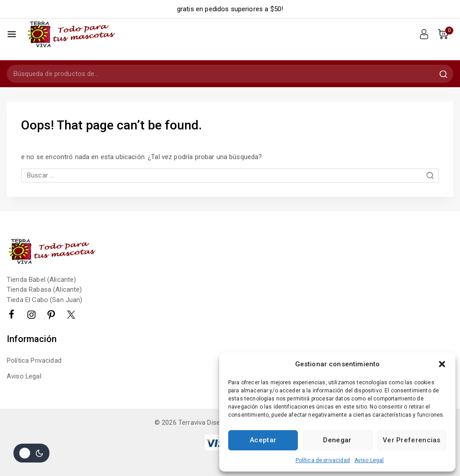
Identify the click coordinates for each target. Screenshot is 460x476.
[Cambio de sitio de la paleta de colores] (31, 453)
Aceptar (263, 440)
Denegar (337, 440)
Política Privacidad (34, 351)
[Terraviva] (71, 34)
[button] (442, 364)
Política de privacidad (323, 460)
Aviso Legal (369, 460)
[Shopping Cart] (446, 34)
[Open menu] (12, 34)
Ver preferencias (412, 440)
